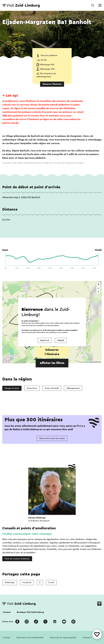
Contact (7, 612)
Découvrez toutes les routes (52, 438)
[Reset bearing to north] (98, 292)
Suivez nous (8, 622)
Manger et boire (12, 388)
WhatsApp (10, 582)
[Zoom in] (98, 284)
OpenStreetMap (86, 362)
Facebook (27, 582)
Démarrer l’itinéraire (52, 84)
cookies (65, 332)
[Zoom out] (98, 288)
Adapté (61, 340)
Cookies (6, 638)
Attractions (32, 388)
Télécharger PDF (47, 65)
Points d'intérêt (52, 388)
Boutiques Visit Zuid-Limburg (30, 612)
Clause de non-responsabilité (63, 638)
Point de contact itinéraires (17, 559)
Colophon (87, 638)
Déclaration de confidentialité (30, 638)
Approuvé (45, 340)
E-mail (51, 582)
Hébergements (73, 388)
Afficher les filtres (52, 363)
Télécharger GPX (47, 69)
